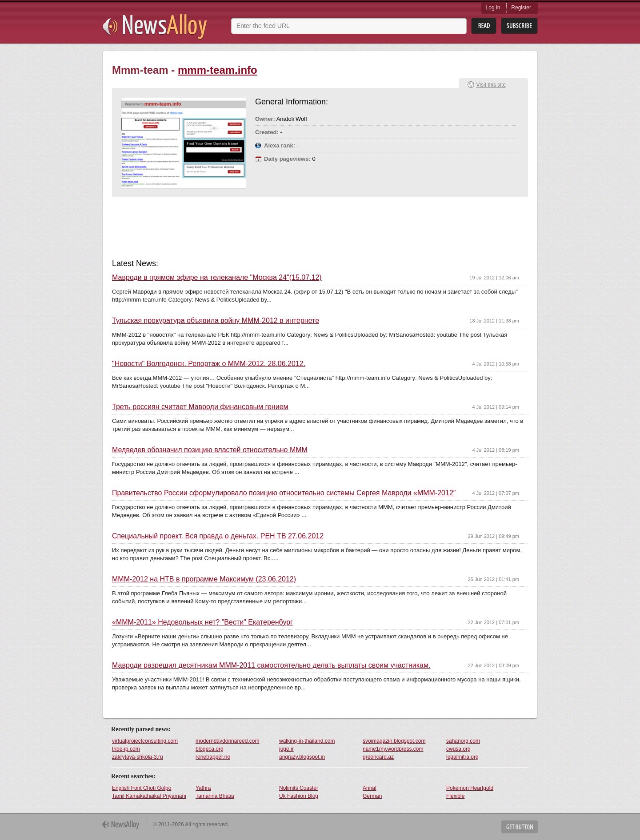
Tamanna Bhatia (215, 796)
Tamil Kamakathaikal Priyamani (149, 796)
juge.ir (286, 749)
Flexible (455, 796)
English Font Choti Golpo (142, 788)
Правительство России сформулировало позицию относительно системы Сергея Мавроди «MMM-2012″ (284, 493)
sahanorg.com (463, 741)
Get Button (520, 827)
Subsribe (519, 26)
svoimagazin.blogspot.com (394, 741)
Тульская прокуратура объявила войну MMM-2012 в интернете (216, 321)
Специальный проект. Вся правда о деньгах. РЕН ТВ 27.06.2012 (218, 536)
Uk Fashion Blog (299, 796)
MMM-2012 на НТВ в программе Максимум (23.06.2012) (204, 579)
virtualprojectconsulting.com (145, 741)
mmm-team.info (218, 70)
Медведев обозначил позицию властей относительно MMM (210, 450)
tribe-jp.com (126, 749)
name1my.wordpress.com (393, 749)
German (372, 796)
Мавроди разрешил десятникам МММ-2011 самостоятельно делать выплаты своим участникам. (271, 665)
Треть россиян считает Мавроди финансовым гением (200, 407)
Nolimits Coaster (299, 788)
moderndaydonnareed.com (227, 741)
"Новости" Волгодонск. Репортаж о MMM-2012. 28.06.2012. (209, 364)
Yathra (203, 788)
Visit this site (491, 85)
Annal (370, 788)
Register (521, 8)
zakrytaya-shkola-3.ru (138, 757)
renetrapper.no (213, 757)
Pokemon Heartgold (470, 788)
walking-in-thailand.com (307, 741)
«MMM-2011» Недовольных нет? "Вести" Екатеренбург (202, 622)
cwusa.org (458, 749)
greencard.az (378, 757)
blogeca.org (210, 749)
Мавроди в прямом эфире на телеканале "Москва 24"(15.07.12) (217, 278)
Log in (493, 8)
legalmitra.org (462, 757)
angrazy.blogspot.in (302, 757)
